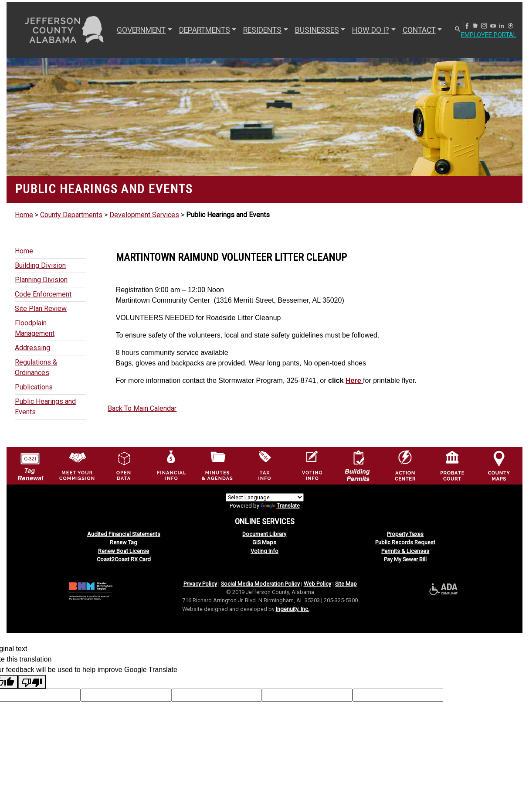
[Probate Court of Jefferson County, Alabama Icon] (452, 465)
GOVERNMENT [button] (141, 30)
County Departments (71, 215)
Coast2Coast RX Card (124, 559)
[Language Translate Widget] (265, 497)
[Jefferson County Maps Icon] (499, 465)
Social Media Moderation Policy (260, 584)
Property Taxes (405, 534)
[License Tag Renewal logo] (30, 463)
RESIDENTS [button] (262, 30)
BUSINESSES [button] (316, 30)
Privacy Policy (200, 584)
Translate (280, 506)
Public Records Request (405, 542)
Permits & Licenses (405, 551)
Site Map (346, 584)
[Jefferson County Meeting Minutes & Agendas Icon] (217, 465)
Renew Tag (124, 542)
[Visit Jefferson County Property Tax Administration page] (264, 465)
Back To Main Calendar (142, 408)
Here (354, 380)
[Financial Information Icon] (171, 465)
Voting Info (264, 551)
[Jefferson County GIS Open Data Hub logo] (124, 465)
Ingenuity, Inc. (293, 609)
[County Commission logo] (77, 465)
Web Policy (317, 584)
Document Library (264, 534)
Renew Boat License (124, 551)
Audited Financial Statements (124, 534)
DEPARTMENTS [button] (204, 30)
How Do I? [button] (370, 30)
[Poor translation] (32, 682)
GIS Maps (264, 542)
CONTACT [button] (418, 30)
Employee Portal (492, 35)
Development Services (144, 215)
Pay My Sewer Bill (405, 559)
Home (24, 215)
